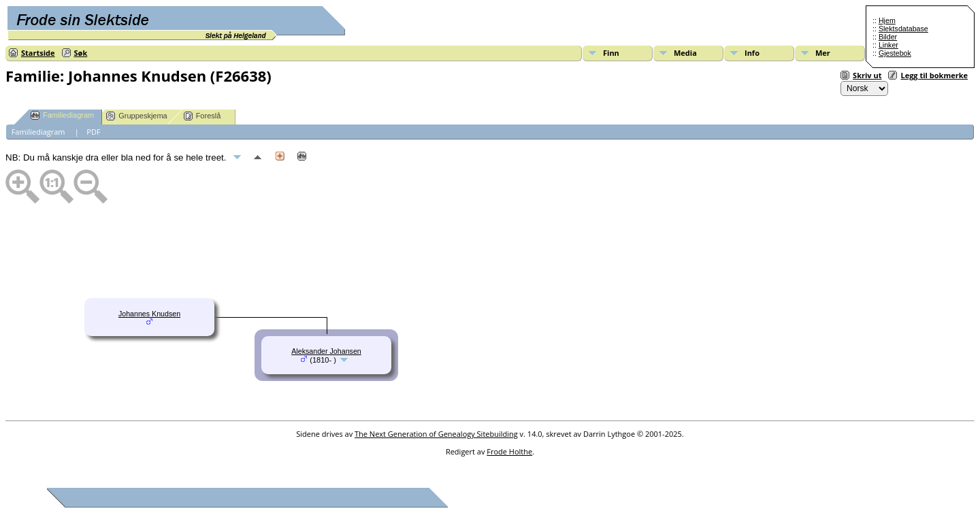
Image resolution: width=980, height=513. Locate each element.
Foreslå (202, 116)
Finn (611, 53)
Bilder (888, 37)
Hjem (887, 20)
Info (752, 53)
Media (685, 53)
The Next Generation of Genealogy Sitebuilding (436, 434)
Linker (888, 45)
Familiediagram (62, 115)
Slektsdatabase (903, 29)
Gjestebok (895, 53)
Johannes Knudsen (149, 314)
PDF (93, 132)
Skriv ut (867, 75)
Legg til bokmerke (934, 75)
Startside (38, 53)
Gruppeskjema (137, 116)
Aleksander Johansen (326, 351)
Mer (823, 53)
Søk (81, 53)
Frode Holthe (509, 451)
